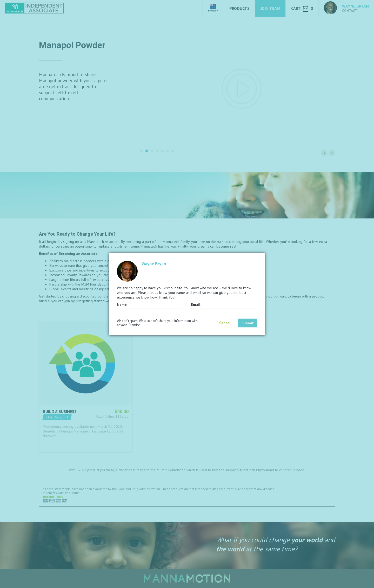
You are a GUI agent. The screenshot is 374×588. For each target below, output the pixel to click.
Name (122, 305)
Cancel (225, 323)
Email (196, 305)
